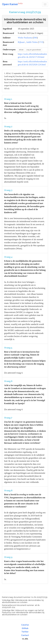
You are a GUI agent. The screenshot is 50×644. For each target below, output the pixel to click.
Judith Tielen (32, 42)
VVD (41, 42)
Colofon (25, 625)
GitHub (25, 628)
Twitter (25, 632)
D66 (35, 38)
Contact (25, 635)
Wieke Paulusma (25, 38)
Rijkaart (21, 42)
